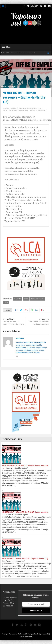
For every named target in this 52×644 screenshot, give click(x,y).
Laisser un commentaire (38, 110)
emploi (26, 299)
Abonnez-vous (36, 610)
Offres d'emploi (23, 110)
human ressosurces (37, 299)
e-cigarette (17, 299)
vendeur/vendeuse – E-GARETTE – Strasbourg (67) (14, 322)
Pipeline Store (9, 603)
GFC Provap (8, 606)
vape (6, 302)
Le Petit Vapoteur (10, 597)
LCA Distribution (9, 600)
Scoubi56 (20, 338)
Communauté (12, 86)
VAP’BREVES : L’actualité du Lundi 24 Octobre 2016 (38, 322)
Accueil (4, 86)
